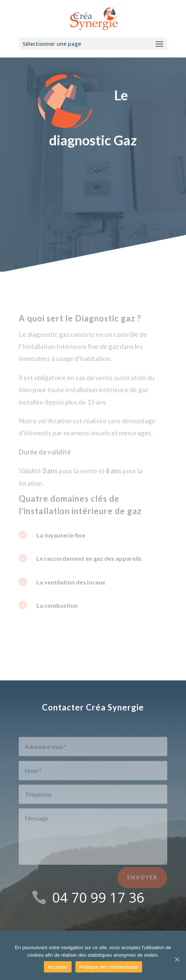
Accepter (58, 967)
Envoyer (142, 882)
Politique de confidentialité (109, 967)
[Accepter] (177, 959)
